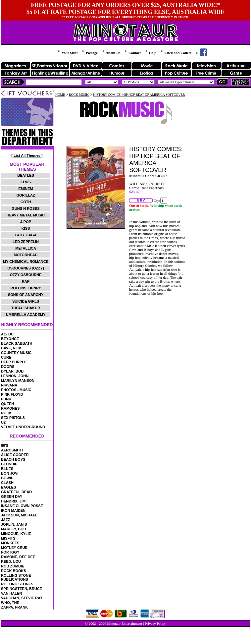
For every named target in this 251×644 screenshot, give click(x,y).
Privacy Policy (155, 623)
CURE (6, 357)
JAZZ (6, 520)
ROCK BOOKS (14, 571)
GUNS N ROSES (25, 208)
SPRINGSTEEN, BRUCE (22, 589)
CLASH (7, 483)
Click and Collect (176, 53)
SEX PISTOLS (13, 418)
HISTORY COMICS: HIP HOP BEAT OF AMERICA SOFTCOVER (139, 95)
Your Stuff (67, 53)
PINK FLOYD (12, 394)
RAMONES (10, 408)
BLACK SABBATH (17, 343)
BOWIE (7, 478)
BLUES (7, 469)
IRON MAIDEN (13, 510)
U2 (3, 422)
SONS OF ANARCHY (26, 295)
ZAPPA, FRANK (14, 607)
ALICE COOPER (15, 455)
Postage (89, 53)
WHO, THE (10, 603)
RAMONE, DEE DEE (18, 557)
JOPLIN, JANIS (14, 524)
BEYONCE (10, 339)
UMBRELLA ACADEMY (26, 315)
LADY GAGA (26, 235)
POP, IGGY (10, 552)
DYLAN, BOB (12, 371)
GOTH (26, 202)
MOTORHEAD (26, 255)
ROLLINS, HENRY (26, 288)
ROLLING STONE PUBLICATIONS (16, 577)
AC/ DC (7, 334)
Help (150, 53)
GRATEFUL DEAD (16, 492)
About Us (111, 53)
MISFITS (8, 538)
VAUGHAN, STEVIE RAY (22, 598)
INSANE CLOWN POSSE (22, 506)
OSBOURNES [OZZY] (26, 268)
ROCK (6, 413)
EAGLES (8, 487)
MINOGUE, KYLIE (16, 534)
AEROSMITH (12, 450)
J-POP (26, 222)
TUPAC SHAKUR (26, 308)
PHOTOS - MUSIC (16, 390)
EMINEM (26, 189)
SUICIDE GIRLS (26, 301)
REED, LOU (11, 561)
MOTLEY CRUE (14, 548)
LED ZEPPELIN (26, 242)
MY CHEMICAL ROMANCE (26, 262)
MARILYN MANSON (18, 381)
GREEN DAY (12, 497)
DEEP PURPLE (14, 362)
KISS (26, 228)
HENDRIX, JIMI (14, 501)
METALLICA (26, 248)
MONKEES (10, 543)
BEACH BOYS (13, 459)
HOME (60, 95)
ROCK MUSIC (79, 95)
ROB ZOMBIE (13, 566)
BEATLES (26, 175)
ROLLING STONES (17, 584)
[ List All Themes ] (27, 155)
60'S (5, 445)
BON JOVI (10, 473)
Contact (132, 53)
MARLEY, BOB (14, 529)
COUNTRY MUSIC (16, 353)
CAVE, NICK (11, 348)
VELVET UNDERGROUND (23, 427)
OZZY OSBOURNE (26, 275)
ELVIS (26, 182)
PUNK (6, 399)
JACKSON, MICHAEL (19, 515)
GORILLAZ (25, 195)
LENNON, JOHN (15, 376)
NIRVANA (9, 385)
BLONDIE (9, 464)
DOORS (8, 367)
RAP (26, 281)
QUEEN (7, 404)
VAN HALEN (11, 593)
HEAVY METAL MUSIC (26, 215)
